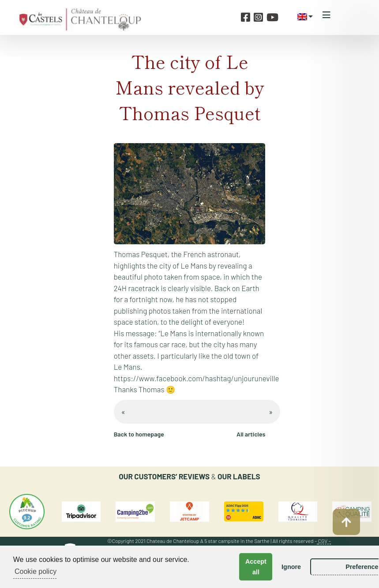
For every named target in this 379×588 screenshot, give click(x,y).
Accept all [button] (238, 567)
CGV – (325, 541)
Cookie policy (36, 571)
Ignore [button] (273, 567)
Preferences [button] (329, 567)
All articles (251, 434)
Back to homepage (139, 434)
